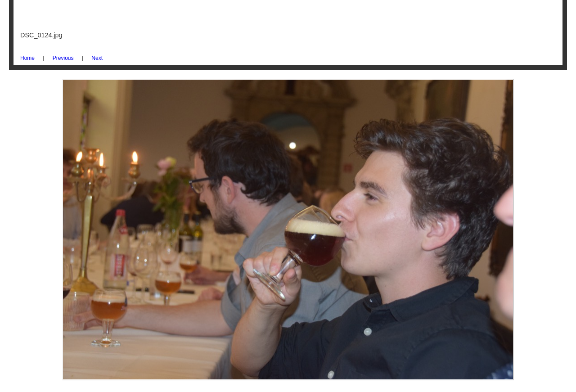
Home (27, 58)
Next (97, 58)
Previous (63, 58)
